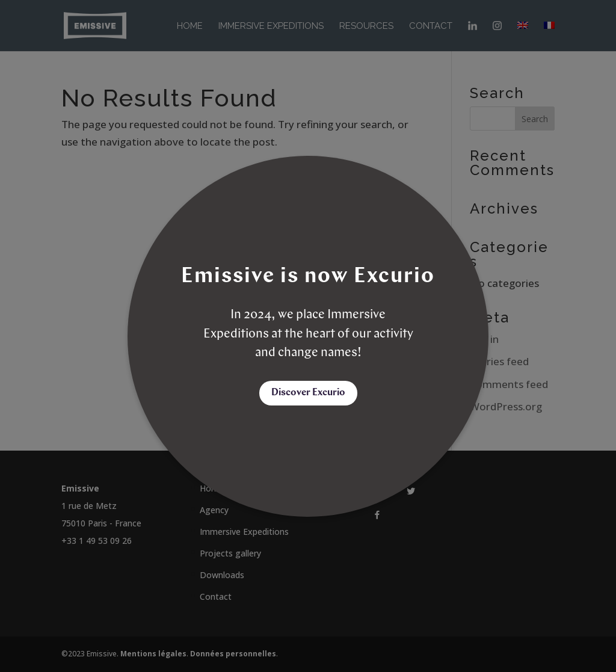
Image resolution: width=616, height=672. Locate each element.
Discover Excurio (308, 393)
